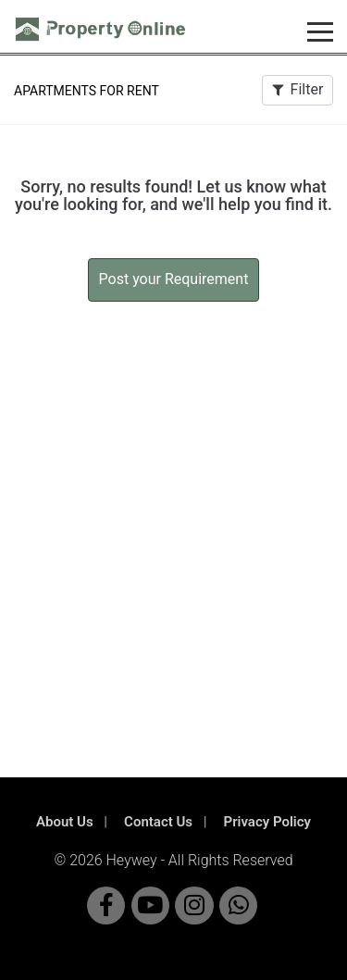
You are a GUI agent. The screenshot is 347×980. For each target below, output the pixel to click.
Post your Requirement (174, 279)
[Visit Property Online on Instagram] (194, 906)
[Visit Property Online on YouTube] (150, 906)
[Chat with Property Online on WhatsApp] (238, 906)
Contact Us (158, 822)
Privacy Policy (267, 822)
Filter (298, 89)
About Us (65, 822)
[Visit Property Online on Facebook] (106, 906)
